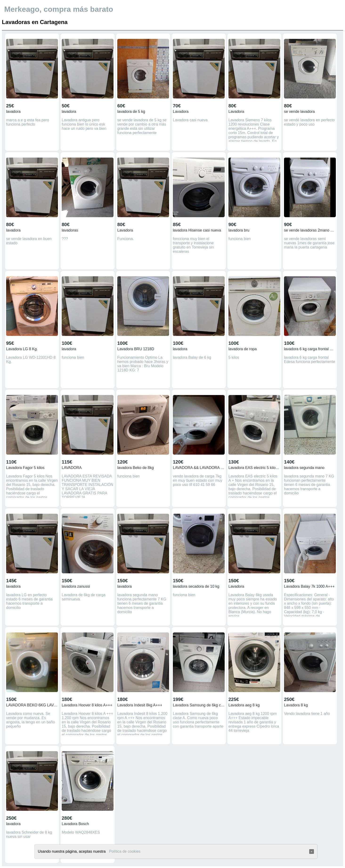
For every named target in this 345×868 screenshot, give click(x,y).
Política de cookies (125, 851)
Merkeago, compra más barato (59, 9)
